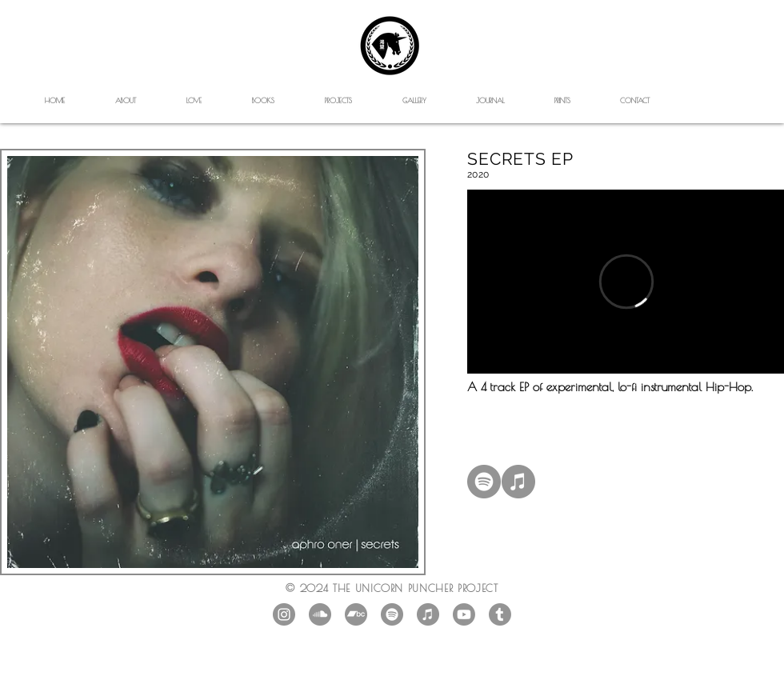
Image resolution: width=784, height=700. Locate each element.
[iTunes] (518, 482)
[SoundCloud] (320, 614)
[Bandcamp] (356, 614)
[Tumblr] (500, 614)
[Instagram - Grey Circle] (284, 614)
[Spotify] (484, 482)
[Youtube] (464, 614)
